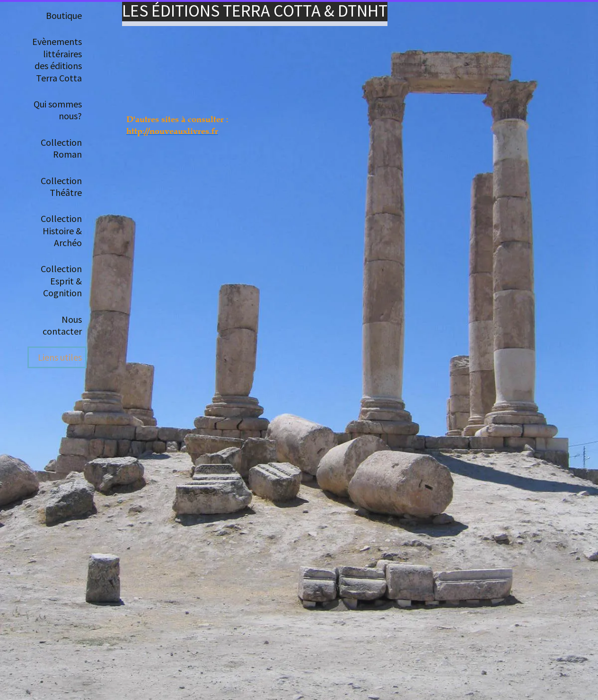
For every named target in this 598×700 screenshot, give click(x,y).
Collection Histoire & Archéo (61, 230)
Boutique (64, 15)
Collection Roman (61, 148)
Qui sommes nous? (58, 110)
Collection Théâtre (61, 186)
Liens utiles (60, 357)
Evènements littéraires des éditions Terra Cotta (57, 59)
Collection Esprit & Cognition (61, 281)
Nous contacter (62, 325)
